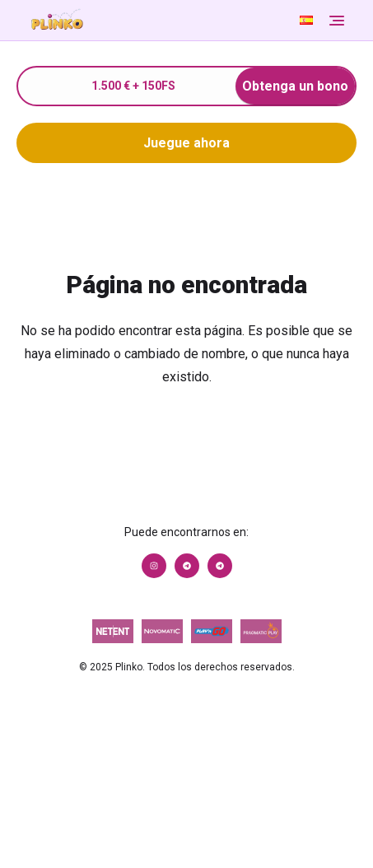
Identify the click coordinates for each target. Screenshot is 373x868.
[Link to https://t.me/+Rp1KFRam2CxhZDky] (220, 566)
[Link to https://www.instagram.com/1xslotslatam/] (154, 566)
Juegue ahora (186, 143)
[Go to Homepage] (160, 21)
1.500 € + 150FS (224, 86)
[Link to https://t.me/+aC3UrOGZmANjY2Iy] (187, 566)
